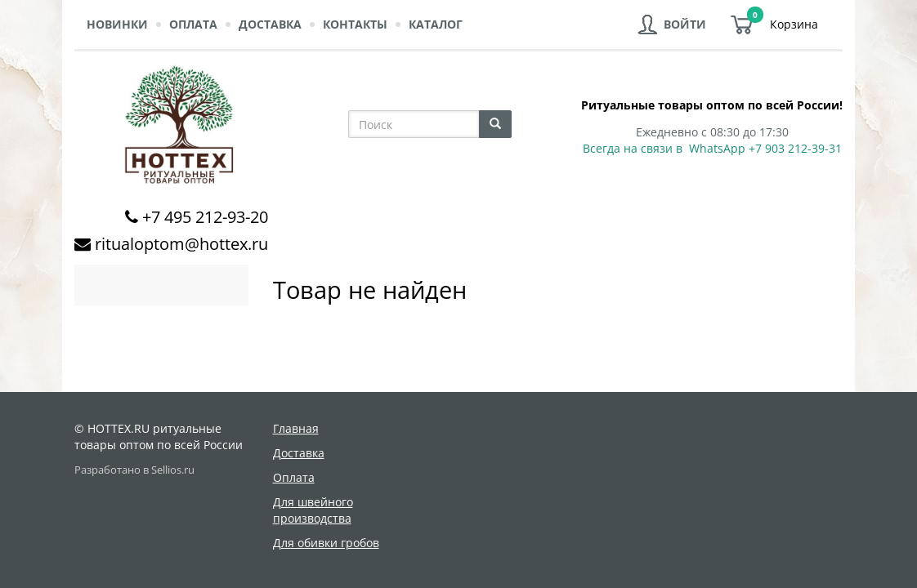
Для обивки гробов (326, 543)
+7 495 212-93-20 (205, 217)
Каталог (436, 24)
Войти (685, 24)
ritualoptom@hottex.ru (181, 244)
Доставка (270, 24)
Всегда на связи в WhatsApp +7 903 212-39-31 (712, 148)
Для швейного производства (313, 510)
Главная (296, 428)
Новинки (117, 24)
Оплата (193, 24)
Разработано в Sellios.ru (134, 470)
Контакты (355, 24)
